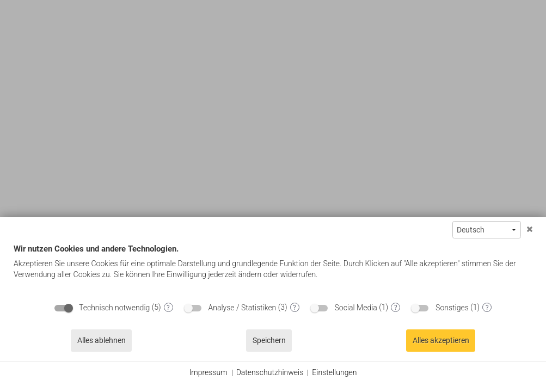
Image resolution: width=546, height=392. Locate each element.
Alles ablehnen (102, 340)
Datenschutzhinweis (270, 372)
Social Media (356, 308)
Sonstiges (452, 308)
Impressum (208, 372)
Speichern (269, 340)
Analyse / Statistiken (243, 308)
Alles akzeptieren (441, 340)
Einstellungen (334, 372)
